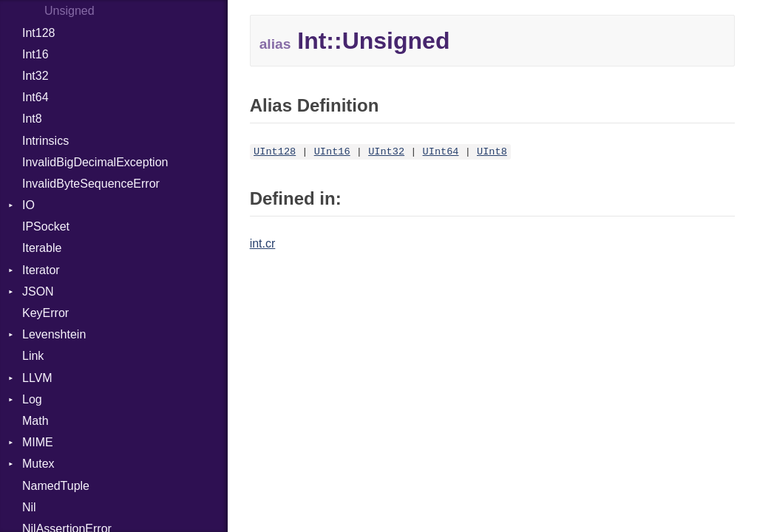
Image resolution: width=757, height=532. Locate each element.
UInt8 (492, 152)
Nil (29, 507)
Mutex (38, 464)
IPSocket (46, 226)
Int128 (38, 33)
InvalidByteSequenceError (91, 184)
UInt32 (386, 152)
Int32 (35, 76)
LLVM (37, 378)
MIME (38, 442)
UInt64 (441, 152)
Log (32, 399)
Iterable (42, 248)
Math (35, 421)
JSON (38, 291)
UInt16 (332, 152)
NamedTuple (56, 486)
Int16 (35, 54)
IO (28, 205)
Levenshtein (54, 334)
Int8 (32, 119)
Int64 (35, 97)
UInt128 (275, 152)
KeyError (45, 313)
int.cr (263, 243)
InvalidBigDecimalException (95, 162)
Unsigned (69, 11)
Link (33, 356)
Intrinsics (45, 141)
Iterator (41, 270)
